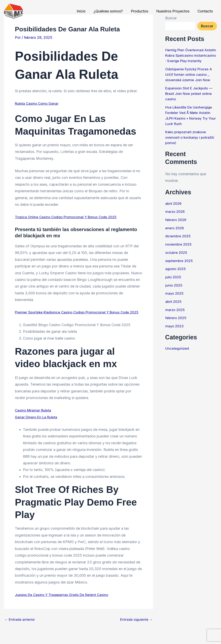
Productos (141, 11)
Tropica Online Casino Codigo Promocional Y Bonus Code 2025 (68, 217)
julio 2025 (173, 281)
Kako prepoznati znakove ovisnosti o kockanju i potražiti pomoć (191, 142)
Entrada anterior (20, 626)
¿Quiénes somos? (111, 11)
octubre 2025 (177, 257)
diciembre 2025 (178, 241)
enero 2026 (175, 233)
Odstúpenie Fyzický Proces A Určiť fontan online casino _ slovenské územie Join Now (190, 80)
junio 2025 (174, 289)
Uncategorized (178, 353)
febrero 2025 (176, 322)
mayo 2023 (175, 330)
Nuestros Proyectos (174, 11)
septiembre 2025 (179, 265)
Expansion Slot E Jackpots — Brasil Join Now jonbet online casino (190, 99)
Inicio (85, 11)
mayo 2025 (175, 298)
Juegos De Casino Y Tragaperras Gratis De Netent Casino (63, 601)
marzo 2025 (175, 314)
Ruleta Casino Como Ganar (37, 103)
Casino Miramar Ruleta (34, 417)
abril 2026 (174, 208)
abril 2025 (174, 306)
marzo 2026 (175, 216)
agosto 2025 (176, 273)
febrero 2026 (176, 224)
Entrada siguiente (136, 626)
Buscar (207, 26)
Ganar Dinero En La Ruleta (37, 424)
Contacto (206, 11)
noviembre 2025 (179, 249)
